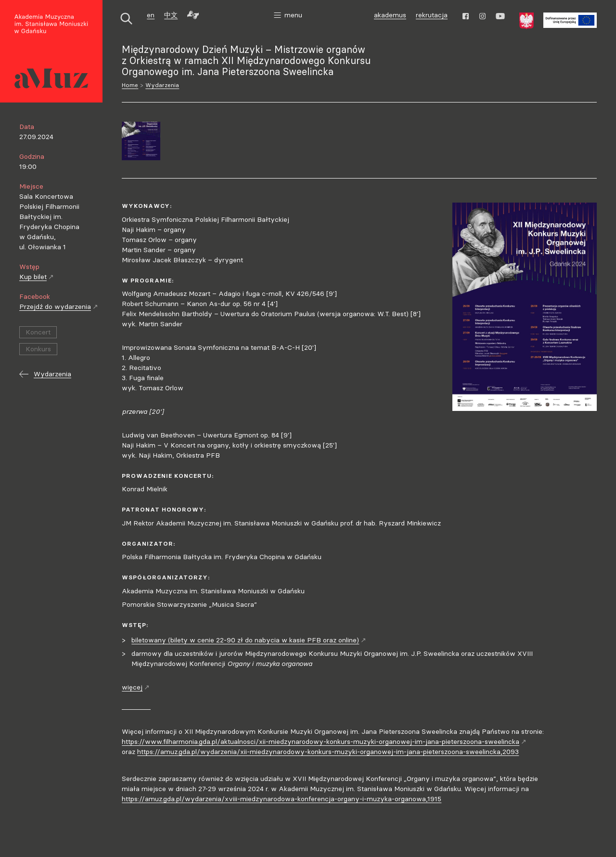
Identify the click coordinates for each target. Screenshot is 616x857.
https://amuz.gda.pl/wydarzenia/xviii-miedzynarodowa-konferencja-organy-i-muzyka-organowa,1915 (282, 799)
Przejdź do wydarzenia (59, 307)
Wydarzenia (162, 85)
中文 (171, 15)
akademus (391, 16)
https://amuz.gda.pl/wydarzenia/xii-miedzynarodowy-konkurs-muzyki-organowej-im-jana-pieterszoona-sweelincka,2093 (328, 752)
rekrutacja (432, 15)
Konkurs (38, 349)
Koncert (38, 332)
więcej (136, 687)
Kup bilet (37, 277)
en (151, 15)
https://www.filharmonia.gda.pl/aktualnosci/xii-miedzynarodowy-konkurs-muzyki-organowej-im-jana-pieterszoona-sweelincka (324, 742)
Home (130, 85)
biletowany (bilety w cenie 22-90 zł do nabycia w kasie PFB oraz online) (249, 640)
